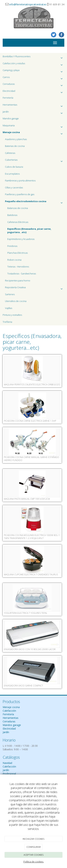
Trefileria (7, 322)
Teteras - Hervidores (18, 267)
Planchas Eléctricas (18, 253)
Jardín (33, 113)
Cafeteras (10, 153)
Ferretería (8, 98)
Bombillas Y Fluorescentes (33, 57)
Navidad (7, 763)
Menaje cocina (11, 707)
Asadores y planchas (16, 139)
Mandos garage (11, 118)
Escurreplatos (12, 174)
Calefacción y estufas (33, 64)
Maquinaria (33, 126)
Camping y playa (33, 71)
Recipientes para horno (18, 281)
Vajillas (9, 308)
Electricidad (33, 92)
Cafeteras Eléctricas (18, 222)
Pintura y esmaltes (12, 315)
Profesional (9, 774)
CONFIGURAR (34, 847)
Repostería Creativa (35, 288)
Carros (33, 78)
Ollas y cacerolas (14, 187)
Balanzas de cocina (18, 208)
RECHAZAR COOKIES (34, 839)
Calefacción (9, 711)
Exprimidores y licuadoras (21, 239)
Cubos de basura (14, 167)
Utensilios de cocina (16, 301)
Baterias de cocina (15, 146)
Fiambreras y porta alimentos (20, 181)
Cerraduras (33, 85)
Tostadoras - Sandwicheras (22, 274)
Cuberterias (35, 161)
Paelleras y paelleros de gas (20, 194)
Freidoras (12, 246)
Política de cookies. (34, 862)
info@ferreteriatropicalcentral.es (28, 4)
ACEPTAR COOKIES (34, 855)
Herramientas (33, 106)
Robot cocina (14, 260)
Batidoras (12, 215)
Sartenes (10, 294)
